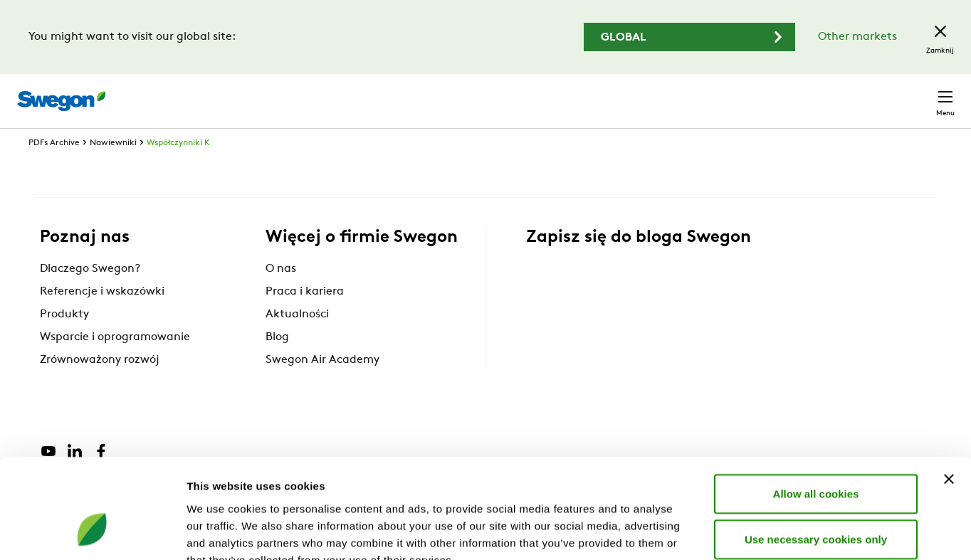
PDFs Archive (54, 169)
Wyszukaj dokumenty (696, 94)
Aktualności (297, 341)
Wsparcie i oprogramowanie (115, 364)
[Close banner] (949, 393)
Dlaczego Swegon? (90, 295)
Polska (853, 94)
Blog (277, 364)
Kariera (793, 94)
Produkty (64, 341)
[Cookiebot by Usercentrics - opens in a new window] (92, 532)
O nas (281, 295)
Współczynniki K (178, 169)
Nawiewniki (113, 169)
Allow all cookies (816, 408)
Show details (747, 532)
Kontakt (920, 94)
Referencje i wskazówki (102, 318)
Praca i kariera (305, 318)
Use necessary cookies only (816, 454)
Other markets (857, 37)
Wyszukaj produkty (559, 93)
